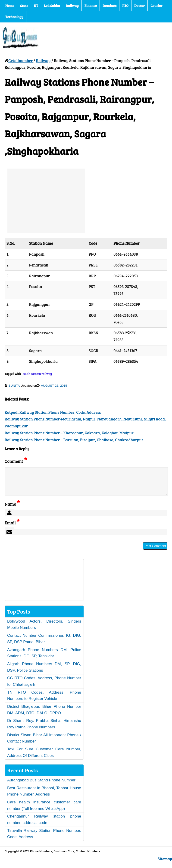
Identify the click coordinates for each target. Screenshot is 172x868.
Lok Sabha (52, 6)
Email (12, 528)
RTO (125, 6)
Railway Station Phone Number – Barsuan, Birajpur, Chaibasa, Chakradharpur (74, 440)
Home (10, 6)
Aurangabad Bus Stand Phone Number (41, 786)
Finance (91, 6)
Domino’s (109, 6)
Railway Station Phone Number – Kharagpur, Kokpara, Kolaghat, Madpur (69, 433)
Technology (14, 17)
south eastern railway (38, 374)
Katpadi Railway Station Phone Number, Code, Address (53, 412)
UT (36, 6)
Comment (16, 461)
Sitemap (165, 864)
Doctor (139, 6)
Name (12, 509)
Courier (156, 6)
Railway (72, 6)
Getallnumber (20, 61)
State (24, 6)
